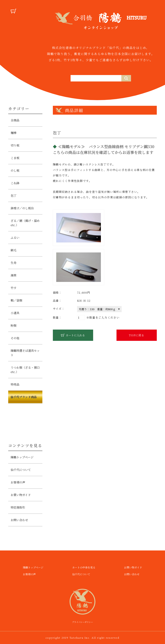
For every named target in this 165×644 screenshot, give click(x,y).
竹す (14, 288)
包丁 (14, 195)
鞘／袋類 (16, 300)
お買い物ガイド (21, 495)
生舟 (14, 263)
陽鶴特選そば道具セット (25, 353)
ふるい (15, 237)
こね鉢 (15, 183)
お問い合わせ (19, 520)
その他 (15, 338)
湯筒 (14, 275)
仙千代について (21, 470)
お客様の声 (18, 482)
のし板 (15, 170)
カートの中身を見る (84, 567)
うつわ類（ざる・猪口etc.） (25, 370)
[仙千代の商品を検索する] (96, 78)
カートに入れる (75, 335)
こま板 (15, 158)
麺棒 (14, 133)
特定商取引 (18, 507)
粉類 (14, 325)
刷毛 (14, 250)
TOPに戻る (137, 335)
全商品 (15, 120)
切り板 (15, 145)
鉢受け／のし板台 (22, 208)
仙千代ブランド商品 (24, 397)
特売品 (15, 384)
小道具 (15, 313)
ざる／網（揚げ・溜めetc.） (25, 223)
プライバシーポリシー (82, 622)
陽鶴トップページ (22, 457)
